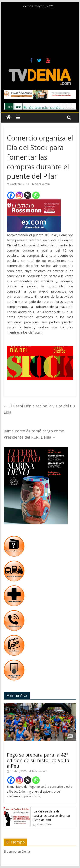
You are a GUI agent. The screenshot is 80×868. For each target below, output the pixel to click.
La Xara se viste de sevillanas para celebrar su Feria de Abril (52, 815)
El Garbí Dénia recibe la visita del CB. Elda (40, 409)
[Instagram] (19, 195)
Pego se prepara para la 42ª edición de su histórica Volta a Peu (38, 760)
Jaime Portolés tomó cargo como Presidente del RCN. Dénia (34, 434)
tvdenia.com (42, 184)
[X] (28, 195)
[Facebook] (11, 195)
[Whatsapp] (36, 195)
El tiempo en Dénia (17, 851)
